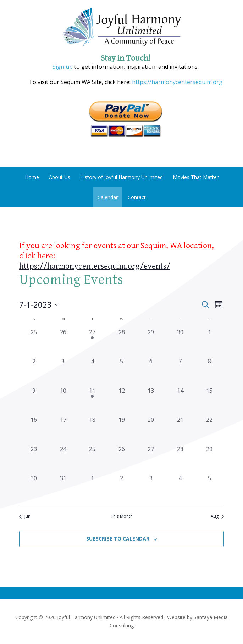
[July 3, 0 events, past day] (63, 372)
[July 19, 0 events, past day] (121, 430)
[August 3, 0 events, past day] (151, 489)
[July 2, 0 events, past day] (34, 372)
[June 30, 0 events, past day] (180, 343)
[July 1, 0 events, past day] (209, 343)
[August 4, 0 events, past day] (180, 489)
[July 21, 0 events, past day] (180, 430)
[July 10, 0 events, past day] (63, 401)
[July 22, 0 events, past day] (209, 430)
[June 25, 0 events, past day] (34, 343)
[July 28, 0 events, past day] (180, 460)
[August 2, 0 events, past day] (121, 489)
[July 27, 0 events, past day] (151, 460)
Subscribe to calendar (118, 539)
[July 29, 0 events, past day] (209, 460)
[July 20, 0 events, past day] (151, 430)
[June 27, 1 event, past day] (92, 343)
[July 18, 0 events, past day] (92, 430)
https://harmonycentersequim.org (176, 82)
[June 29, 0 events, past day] (151, 343)
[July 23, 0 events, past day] (34, 460)
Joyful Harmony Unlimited (121, 27)
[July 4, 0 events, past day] (92, 372)
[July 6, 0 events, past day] (151, 372)
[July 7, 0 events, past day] (180, 372)
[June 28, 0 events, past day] (121, 343)
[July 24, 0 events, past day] (63, 460)
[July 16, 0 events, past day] (34, 430)
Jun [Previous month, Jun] (25, 516)
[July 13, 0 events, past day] (151, 401)
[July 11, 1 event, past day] (92, 401)
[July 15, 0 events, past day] (209, 401)
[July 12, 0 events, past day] (121, 401)
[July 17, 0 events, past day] (63, 430)
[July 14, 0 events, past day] (180, 401)
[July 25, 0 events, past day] (92, 460)
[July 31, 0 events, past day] (63, 489)
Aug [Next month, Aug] (217, 516)
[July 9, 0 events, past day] (34, 401)
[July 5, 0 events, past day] (121, 372)
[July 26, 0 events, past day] (121, 460)
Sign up (63, 67)
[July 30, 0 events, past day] (34, 489)
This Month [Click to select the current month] (122, 516)
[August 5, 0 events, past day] (209, 489)
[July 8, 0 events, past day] (209, 372)
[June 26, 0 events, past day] (63, 343)
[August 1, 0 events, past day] (92, 489)
